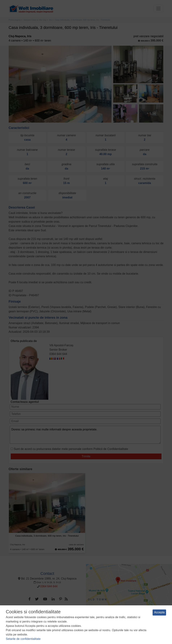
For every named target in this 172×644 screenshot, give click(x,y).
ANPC (142, 624)
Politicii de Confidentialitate (111, 449)
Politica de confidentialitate (60, 624)
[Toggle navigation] (158, 8)
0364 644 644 (58, 354)
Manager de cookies (125, 624)
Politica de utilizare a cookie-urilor (94, 624)
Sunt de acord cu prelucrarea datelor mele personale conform (71, 449)
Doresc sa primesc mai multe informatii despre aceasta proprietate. (85, 435)
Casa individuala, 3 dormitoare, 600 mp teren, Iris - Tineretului (47, 536)
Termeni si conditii (34, 624)
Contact (47, 573)
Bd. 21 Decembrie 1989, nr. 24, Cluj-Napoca (47, 579)
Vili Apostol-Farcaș (61, 345)
